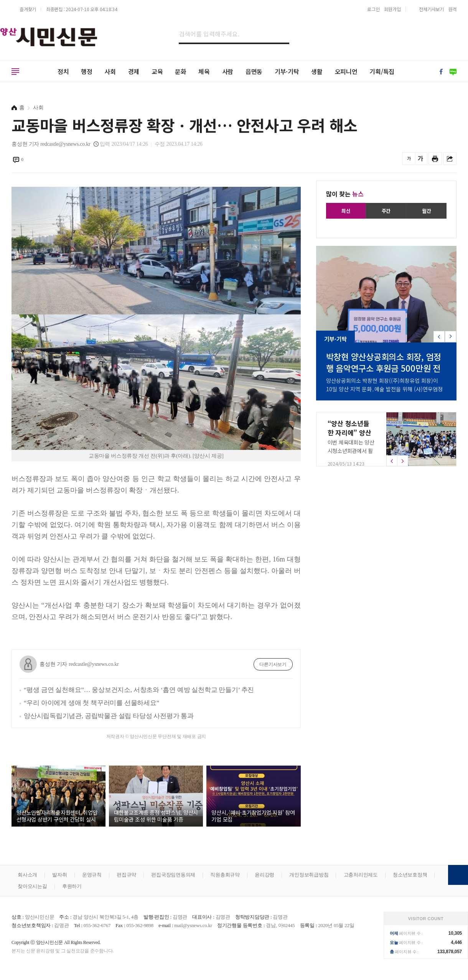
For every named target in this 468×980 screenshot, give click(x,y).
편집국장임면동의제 (173, 875)
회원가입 (392, 9)
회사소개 (27, 875)
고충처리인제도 (361, 875)
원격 (453, 9)
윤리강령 (264, 875)
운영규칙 (92, 875)
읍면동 (254, 71)
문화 (181, 71)
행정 (87, 71)
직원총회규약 (225, 875)
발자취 (59, 875)
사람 (228, 71)
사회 (110, 71)
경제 (134, 71)
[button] (451, 337)
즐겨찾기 (28, 9)
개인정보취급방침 (309, 875)
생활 (317, 71)
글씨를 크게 (421, 159)
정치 (63, 71)
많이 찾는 (345, 194)
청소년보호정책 (410, 875)
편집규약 (126, 875)
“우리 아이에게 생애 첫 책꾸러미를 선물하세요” (91, 703)
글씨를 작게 (409, 159)
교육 (157, 71)
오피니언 (346, 71)
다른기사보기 (273, 664)
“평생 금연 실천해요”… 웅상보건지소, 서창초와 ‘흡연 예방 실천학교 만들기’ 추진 (139, 690)
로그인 (373, 9)
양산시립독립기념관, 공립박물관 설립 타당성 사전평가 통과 (109, 716)
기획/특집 (382, 71)
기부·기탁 (287, 71)
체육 (204, 71)
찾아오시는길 (32, 886)
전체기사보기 (431, 9)
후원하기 (72, 886)
